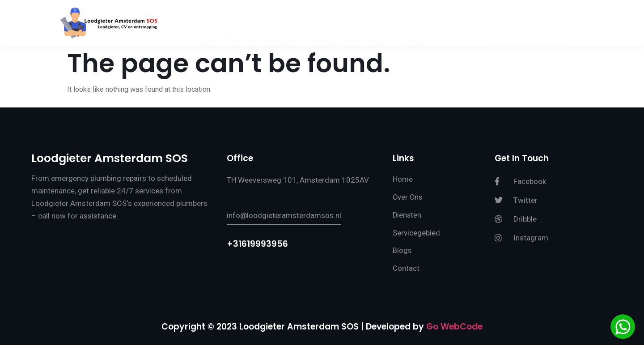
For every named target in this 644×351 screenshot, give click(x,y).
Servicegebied (335, 24)
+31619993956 (257, 248)
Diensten (283, 24)
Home (203, 24)
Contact (417, 24)
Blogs (381, 24)
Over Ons (240, 24)
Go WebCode (454, 332)
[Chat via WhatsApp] (623, 328)
